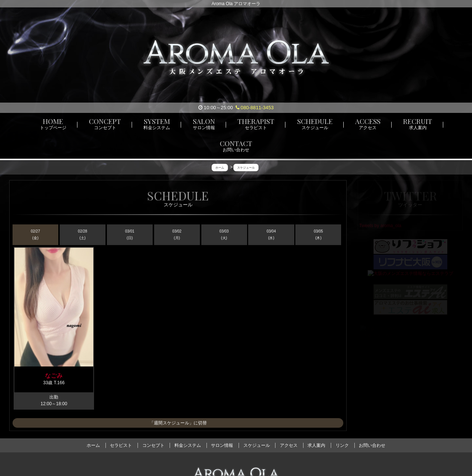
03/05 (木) (318, 235)
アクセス (289, 445)
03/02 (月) (177, 235)
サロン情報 (222, 445)
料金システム (188, 445)
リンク (342, 445)
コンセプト (153, 445)
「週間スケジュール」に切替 (178, 423)
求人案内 (316, 445)
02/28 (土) (82, 235)
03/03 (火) (224, 235)
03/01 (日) (130, 235)
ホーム (93, 445)
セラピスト (121, 445)
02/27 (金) (35, 235)
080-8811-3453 (255, 108)
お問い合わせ (372, 445)
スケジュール (257, 445)
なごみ (54, 376)
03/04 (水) (271, 235)
